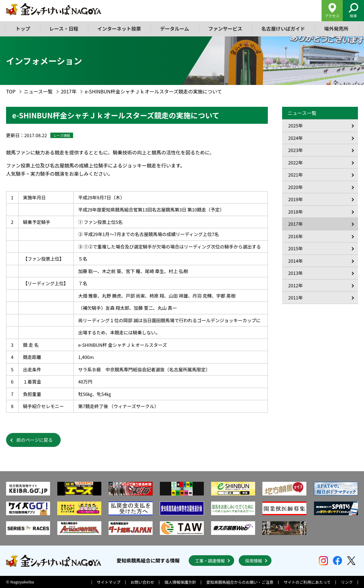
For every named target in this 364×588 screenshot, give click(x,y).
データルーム (175, 29)
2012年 (295, 285)
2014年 (295, 261)
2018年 (295, 212)
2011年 (295, 297)
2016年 (295, 236)
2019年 (295, 199)
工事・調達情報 (210, 561)
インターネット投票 (119, 29)
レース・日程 (64, 29)
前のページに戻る (35, 440)
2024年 (295, 138)
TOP (11, 91)
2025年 (295, 125)
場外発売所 (336, 29)
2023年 (295, 150)
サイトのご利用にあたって (307, 582)
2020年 (295, 187)
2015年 (295, 248)
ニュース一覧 (38, 91)
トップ (23, 29)
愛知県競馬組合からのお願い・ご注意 (240, 582)
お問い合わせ (143, 582)
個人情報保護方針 (180, 582)
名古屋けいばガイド (283, 29)
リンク (347, 582)
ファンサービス (225, 29)
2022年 (295, 162)
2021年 (295, 175)
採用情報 (254, 561)
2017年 (69, 91)
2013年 (295, 273)
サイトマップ (109, 582)
